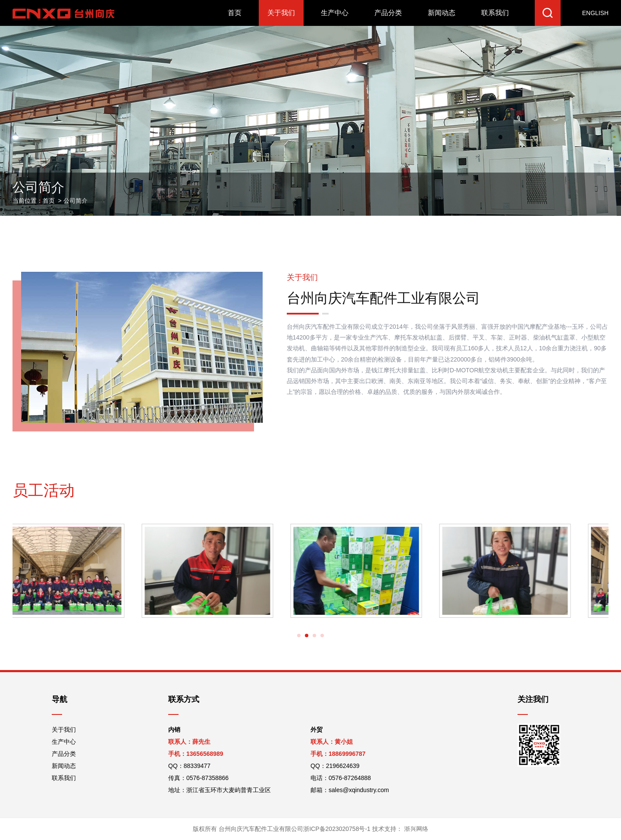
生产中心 (335, 13)
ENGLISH (595, 13)
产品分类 (388, 13)
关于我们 (281, 13)
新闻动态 (442, 13)
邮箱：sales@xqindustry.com (350, 790)
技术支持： (399, 829)
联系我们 (495, 13)
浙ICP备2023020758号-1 (337, 829)
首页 (235, 13)
